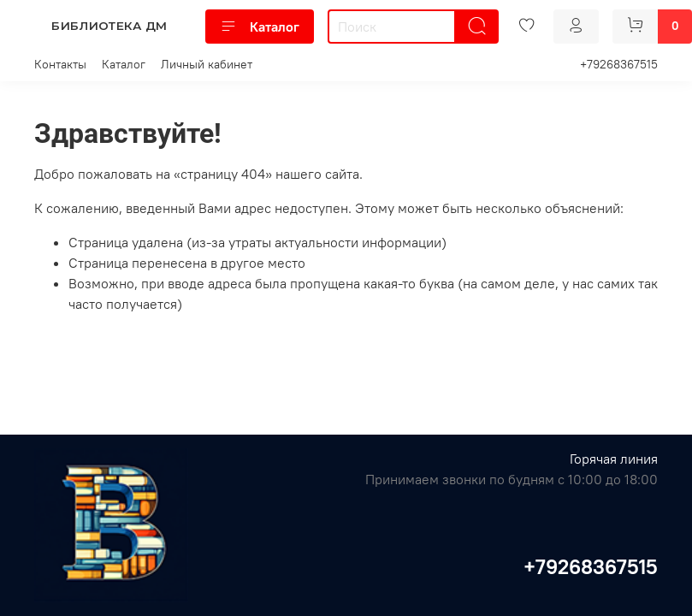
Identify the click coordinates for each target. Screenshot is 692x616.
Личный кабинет (207, 64)
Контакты (60, 64)
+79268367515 (619, 64)
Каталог (260, 27)
